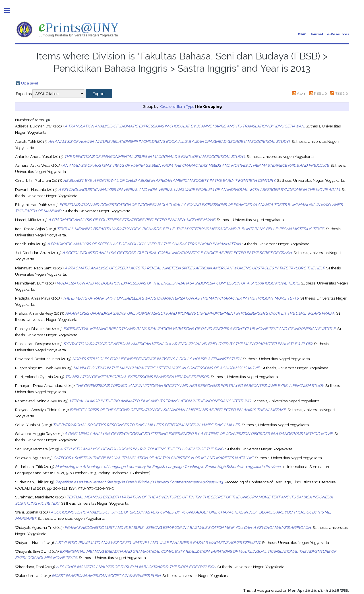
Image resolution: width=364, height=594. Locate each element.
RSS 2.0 (341, 93)
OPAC (302, 34)
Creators (167, 106)
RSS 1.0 (320, 93)
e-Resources (338, 34)
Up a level (30, 83)
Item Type (186, 106)
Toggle (10, 11)
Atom (302, 93)
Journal (317, 34)
